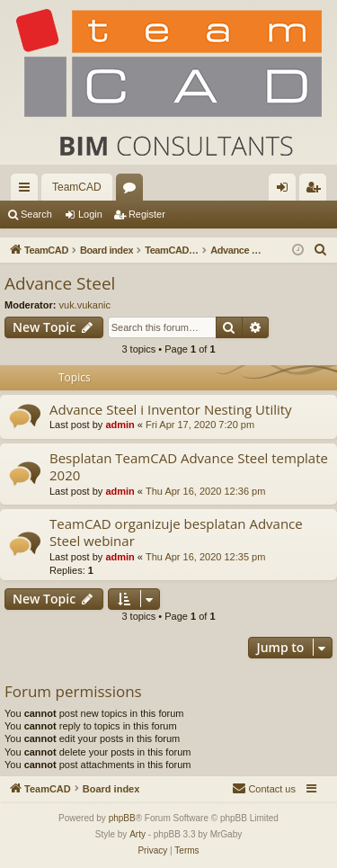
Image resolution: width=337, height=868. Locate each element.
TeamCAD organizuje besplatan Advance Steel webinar (176, 532)
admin (120, 425)
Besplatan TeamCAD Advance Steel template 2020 (189, 466)
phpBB (122, 818)
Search (36, 214)
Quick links (28, 191)
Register (147, 214)
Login (90, 214)
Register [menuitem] (317, 191)
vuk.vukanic (85, 305)
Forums (133, 191)
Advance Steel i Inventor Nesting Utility (171, 409)
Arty (137, 834)
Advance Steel (60, 283)
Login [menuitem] (286, 191)
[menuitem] (321, 250)
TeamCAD (77, 187)
